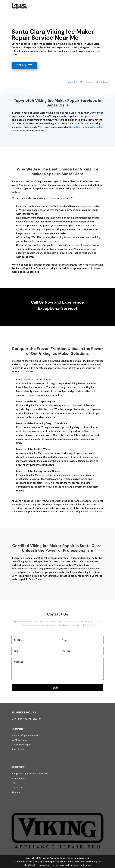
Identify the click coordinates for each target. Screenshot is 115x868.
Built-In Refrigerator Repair (25, 735)
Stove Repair (18, 749)
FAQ (14, 783)
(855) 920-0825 (19, 778)
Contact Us (17, 788)
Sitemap (16, 792)
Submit (57, 688)
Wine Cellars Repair (21, 744)
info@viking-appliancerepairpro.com (30, 774)
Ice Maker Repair (20, 740)
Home (69, 82)
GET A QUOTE (24, 65)
